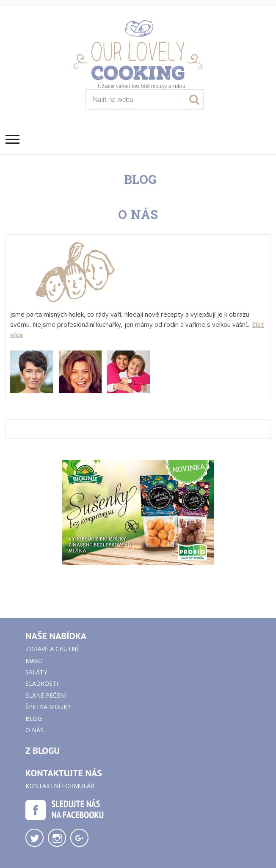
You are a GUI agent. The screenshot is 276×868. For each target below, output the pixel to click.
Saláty (36, 672)
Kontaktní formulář (60, 786)
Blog (34, 719)
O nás (34, 730)
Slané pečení (46, 695)
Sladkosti (42, 683)
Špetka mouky (48, 707)
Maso (34, 661)
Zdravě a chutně (52, 649)
